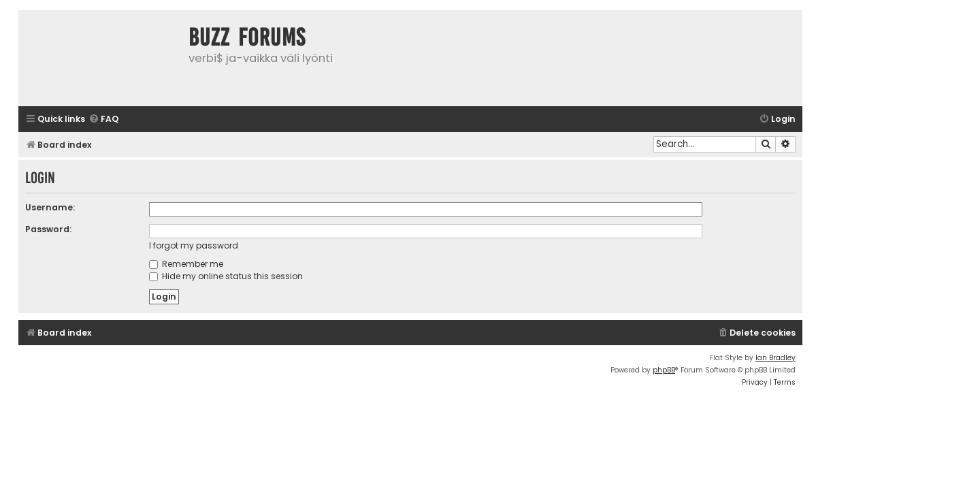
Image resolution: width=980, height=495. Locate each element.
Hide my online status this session (226, 276)
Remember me (186, 264)
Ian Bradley (775, 358)
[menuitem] (103, 119)
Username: (50, 207)
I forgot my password (194, 245)
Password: (48, 229)
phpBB (664, 370)
